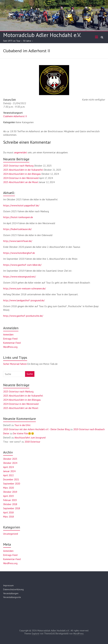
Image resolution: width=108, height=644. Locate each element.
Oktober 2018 (10, 504)
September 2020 (12, 484)
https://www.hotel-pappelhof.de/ (21, 205)
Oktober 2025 (10, 459)
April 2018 (8, 512)
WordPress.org (10, 347)
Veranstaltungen (11, 593)
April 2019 (8, 496)
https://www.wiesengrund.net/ (20, 277)
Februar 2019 (10, 500)
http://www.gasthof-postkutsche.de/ (23, 316)
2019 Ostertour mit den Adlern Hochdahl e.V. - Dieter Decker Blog (36, 429)
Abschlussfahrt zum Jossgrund (30, 438)
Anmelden (8, 335)
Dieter (6, 433)
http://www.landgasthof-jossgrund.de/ (24, 300)
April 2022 (8, 475)
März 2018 (8, 517)
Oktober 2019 (10, 492)
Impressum (8, 585)
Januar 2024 (9, 471)
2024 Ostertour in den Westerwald (21, 178)
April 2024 (8, 467)
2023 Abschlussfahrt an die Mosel (21, 182)
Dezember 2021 (11, 479)
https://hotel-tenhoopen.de (18, 217)
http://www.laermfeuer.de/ (18, 241)
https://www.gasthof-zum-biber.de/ (22, 265)
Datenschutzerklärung (13, 589)
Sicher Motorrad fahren (15, 364)
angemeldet (21, 152)
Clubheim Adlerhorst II (15, 116)
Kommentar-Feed (12, 343)
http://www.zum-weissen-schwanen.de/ (25, 288)
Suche (30, 374)
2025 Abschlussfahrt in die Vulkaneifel (23, 170)
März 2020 (8, 488)
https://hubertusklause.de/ (17, 229)
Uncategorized (11, 534)
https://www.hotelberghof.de (19, 253)
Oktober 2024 (10, 463)
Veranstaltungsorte (12, 597)
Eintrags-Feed (10, 339)
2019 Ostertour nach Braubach (89, 429)
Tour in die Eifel (22, 425)
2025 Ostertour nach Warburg (18, 166)
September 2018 (12, 508)
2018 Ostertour (32, 442)
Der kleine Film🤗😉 (24, 433)
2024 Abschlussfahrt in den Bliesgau (22, 174)
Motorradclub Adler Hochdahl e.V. (42, 35)
